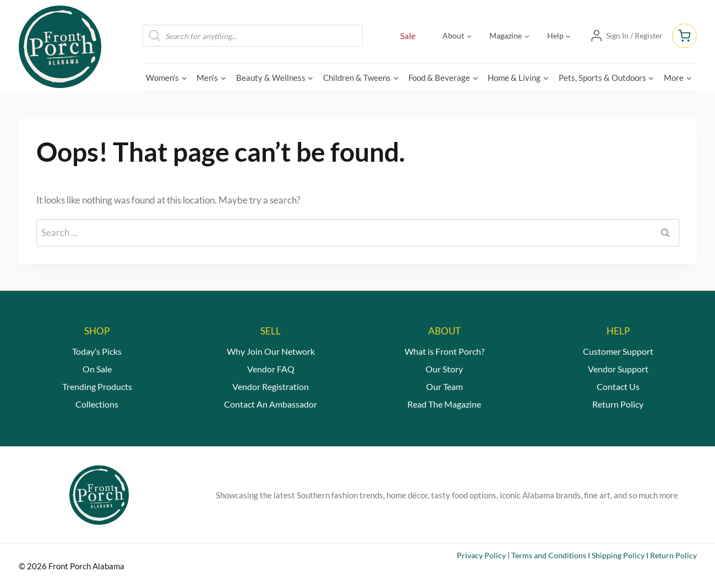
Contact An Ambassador (271, 404)
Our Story (444, 369)
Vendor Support (618, 369)
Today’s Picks (97, 351)
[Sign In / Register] (626, 36)
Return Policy (618, 404)
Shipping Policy (618, 555)
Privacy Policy (481, 555)
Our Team (444, 386)
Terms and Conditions (549, 555)
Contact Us (618, 386)
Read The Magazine (444, 404)
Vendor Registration (271, 386)
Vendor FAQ (271, 369)
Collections (97, 404)
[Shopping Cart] (684, 36)
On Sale (97, 369)
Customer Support (618, 351)
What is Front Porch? (444, 351)
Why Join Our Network (271, 351)
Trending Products (97, 386)
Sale (408, 36)
